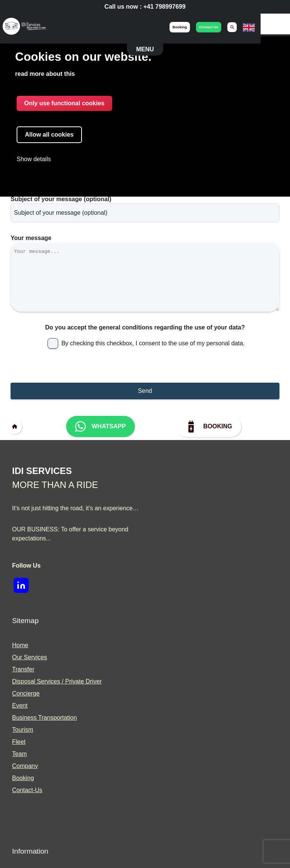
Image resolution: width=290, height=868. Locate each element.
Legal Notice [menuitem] (29, 723)
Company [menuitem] (170, 589)
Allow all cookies (49, 135)
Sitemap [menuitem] (23, 735)
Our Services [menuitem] (174, 480)
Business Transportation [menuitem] (190, 541)
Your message (31, 201)
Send (145, 365)
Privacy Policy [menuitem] (31, 698)
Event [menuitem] (165, 529)
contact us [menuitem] (238, 27)
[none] (278, 32)
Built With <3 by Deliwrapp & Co (182, 850)
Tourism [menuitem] (168, 553)
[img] (26, 27)
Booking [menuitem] (168, 601)
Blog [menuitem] (163, 698)
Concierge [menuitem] (171, 516)
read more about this (45, 74)
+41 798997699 (165, 7)
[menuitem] (261, 27)
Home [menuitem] (165, 468)
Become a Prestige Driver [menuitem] (191, 710)
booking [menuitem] (208, 27)
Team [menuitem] (164, 577)
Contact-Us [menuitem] (172, 613)
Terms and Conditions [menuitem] (41, 710)
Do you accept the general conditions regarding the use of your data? (145, 302)
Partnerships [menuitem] (174, 723)
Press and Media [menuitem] (180, 735)
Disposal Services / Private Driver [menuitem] (202, 504)
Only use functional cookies (64, 104)
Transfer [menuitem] (168, 492)
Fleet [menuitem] (164, 565)
